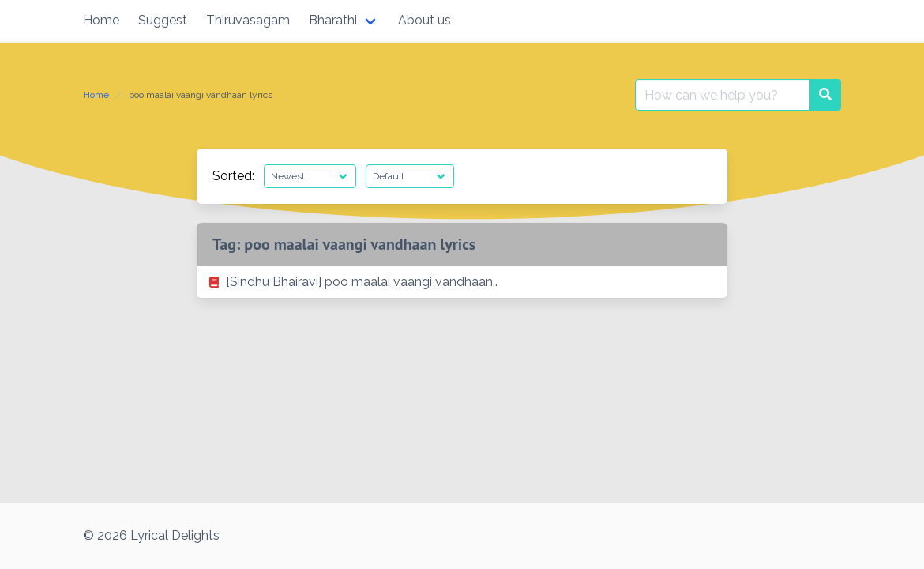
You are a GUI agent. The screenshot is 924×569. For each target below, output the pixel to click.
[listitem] (462, 282)
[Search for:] (723, 95)
